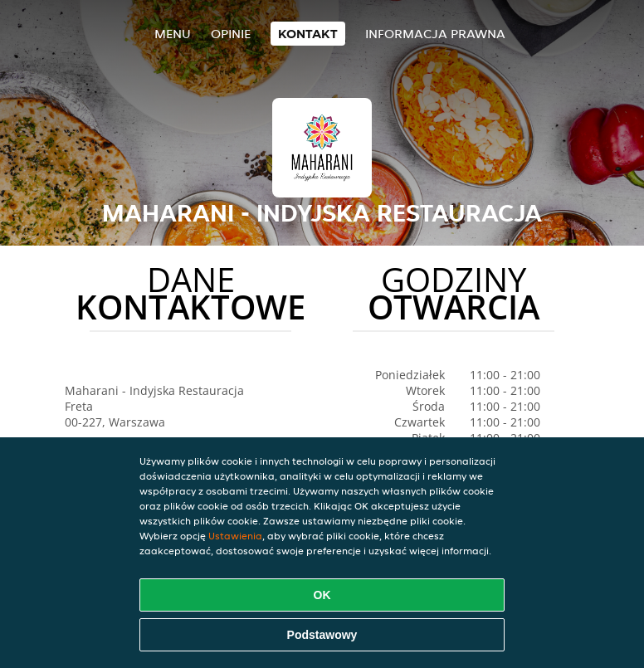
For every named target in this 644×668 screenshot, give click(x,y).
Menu (173, 34)
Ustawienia (235, 536)
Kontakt (308, 34)
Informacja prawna (435, 34)
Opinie (231, 34)
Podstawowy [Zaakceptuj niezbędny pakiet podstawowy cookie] (322, 635)
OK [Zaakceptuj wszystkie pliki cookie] (322, 595)
